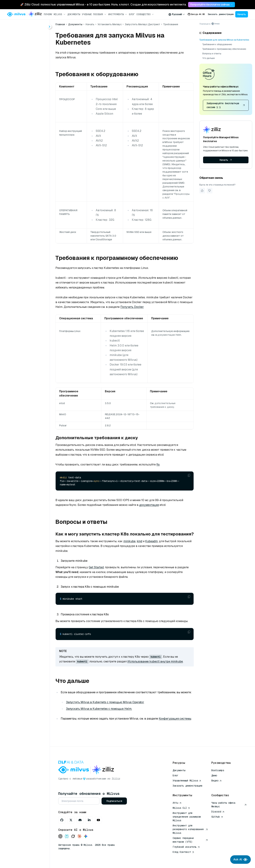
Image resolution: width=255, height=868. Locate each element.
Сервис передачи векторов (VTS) (190, 840)
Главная (14, 36)
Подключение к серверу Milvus (28, 125)
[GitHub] (62, 820)
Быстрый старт (22, 55)
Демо (214, 775)
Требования (26, 93)
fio (158, 465)
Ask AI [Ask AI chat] (240, 860)
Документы (74, 14)
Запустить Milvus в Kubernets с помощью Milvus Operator (105, 702)
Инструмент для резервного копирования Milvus (190, 829)
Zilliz (116, 779)
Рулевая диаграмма (32, 106)
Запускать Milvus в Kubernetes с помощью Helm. (99, 709)
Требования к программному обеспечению (224, 49)
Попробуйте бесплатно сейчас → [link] (212, 5)
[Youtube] (98, 820)
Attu (177, 803)
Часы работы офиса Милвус (229, 805)
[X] (71, 820)
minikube (129, 541)
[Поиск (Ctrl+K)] (25, 26)
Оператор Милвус (31, 100)
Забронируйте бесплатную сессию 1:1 (226, 105)
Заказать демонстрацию (221, 14)
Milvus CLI (181, 808)
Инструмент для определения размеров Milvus (187, 817)
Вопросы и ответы (212, 54)
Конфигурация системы (175, 719)
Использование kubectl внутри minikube (155, 661)
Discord (218, 812)
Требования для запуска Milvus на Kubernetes (224, 40)
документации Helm (169, 335)
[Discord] (80, 820)
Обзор (19, 68)
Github (217, 817)
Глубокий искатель (186, 847)
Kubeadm (151, 541)
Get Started (96, 567)
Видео (216, 781)
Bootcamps (218, 770)
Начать (242, 14)
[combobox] (177, 14)
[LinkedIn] (89, 820)
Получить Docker (132, 307)
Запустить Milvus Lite (29, 74)
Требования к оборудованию (217, 44)
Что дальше (209, 58)
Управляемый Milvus (187, 781)
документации (149, 505)
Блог (132, 14)
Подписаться (114, 801)
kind (139, 541)
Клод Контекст (183, 852)
